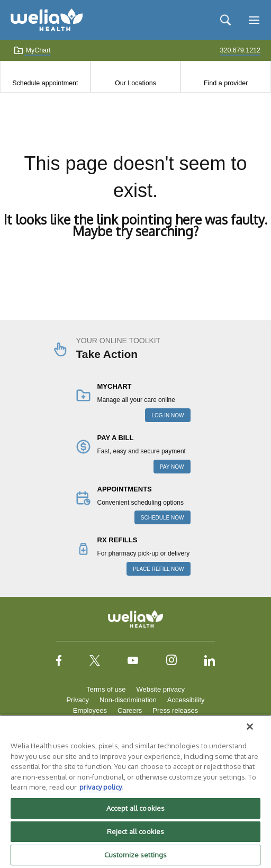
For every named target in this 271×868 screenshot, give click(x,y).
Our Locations (135, 83)
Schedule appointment (45, 83)
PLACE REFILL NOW (158, 569)
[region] (135, 791)
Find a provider (226, 83)
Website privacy (160, 689)
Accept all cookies (135, 808)
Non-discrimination (128, 700)
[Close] (250, 727)
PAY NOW (172, 467)
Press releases (175, 710)
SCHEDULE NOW (162, 518)
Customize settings (135, 855)
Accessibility (186, 700)
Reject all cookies (135, 831)
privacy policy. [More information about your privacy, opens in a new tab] (101, 787)
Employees (90, 710)
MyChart (32, 50)
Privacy (78, 700)
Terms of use (106, 689)
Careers (130, 710)
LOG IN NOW (168, 415)
